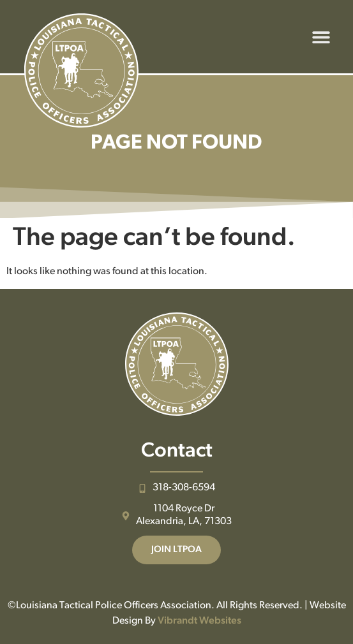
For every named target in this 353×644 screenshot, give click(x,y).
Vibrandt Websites (199, 621)
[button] (321, 37)
